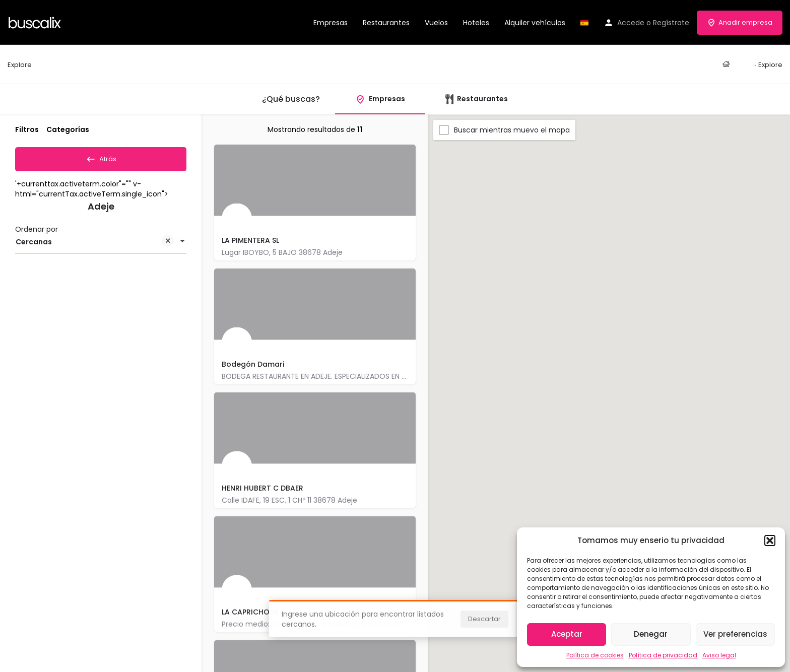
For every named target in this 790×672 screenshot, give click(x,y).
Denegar (651, 634)
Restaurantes (386, 23)
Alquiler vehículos (535, 23)
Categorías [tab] (68, 129)
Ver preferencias (735, 634)
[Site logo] (36, 22)
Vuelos (436, 23)
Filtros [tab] (27, 129)
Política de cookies (595, 655)
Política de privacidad (663, 655)
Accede (631, 23)
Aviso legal (719, 655)
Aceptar (567, 634)
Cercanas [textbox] (95, 246)
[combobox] (101, 245)
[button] (770, 541)
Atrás (101, 157)
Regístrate (671, 23)
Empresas (331, 23)
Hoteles (476, 23)
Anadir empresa (740, 22)
